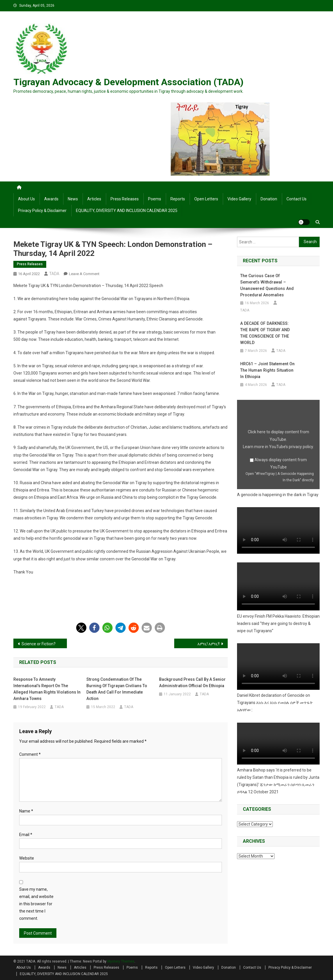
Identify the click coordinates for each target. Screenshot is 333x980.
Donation (269, 199)
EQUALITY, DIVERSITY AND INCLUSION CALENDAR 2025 (127, 211)
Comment (30, 754)
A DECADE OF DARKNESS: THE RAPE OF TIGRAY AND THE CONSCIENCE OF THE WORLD (264, 333)
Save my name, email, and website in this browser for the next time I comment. (36, 904)
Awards (51, 199)
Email (26, 835)
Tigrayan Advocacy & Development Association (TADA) (128, 82)
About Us (26, 199)
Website (27, 858)
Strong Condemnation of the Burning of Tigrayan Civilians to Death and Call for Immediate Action (117, 689)
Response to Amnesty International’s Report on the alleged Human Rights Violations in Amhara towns (47, 689)
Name (26, 811)
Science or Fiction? (39, 644)
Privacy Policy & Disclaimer (42, 211)
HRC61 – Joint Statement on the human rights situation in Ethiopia (267, 370)
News (73, 199)
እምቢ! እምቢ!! (209, 644)
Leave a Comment (84, 274)
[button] (81, 628)
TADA (54, 274)
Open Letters (206, 199)
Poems (155, 199)
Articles (94, 199)
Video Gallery (239, 199)
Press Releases (125, 199)
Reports (178, 199)
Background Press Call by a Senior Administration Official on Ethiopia (192, 683)
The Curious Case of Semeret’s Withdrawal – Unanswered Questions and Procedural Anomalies (267, 285)
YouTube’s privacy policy (291, 447)
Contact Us (297, 199)
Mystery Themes (121, 961)
